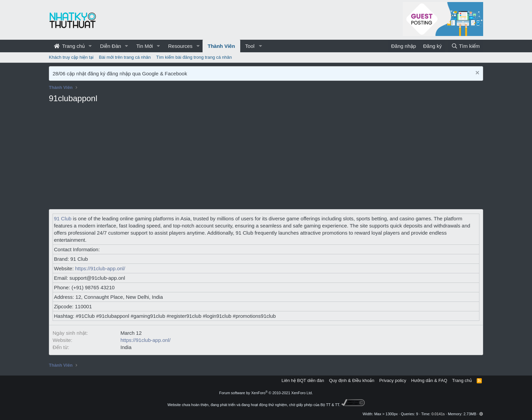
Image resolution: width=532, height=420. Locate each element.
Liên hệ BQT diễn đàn (303, 380)
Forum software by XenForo (266, 393)
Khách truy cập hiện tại (71, 57)
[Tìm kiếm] (465, 46)
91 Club (63, 218)
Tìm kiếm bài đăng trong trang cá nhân (194, 57)
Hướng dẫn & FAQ (429, 380)
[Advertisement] (266, 158)
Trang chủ (69, 46)
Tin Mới (145, 46)
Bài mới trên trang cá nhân (125, 57)
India (126, 347)
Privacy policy (393, 380)
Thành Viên (221, 46)
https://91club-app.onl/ (100, 268)
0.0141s (438, 414)
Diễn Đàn (111, 46)
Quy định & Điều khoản (352, 380)
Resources (180, 46)
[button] (90, 46)
